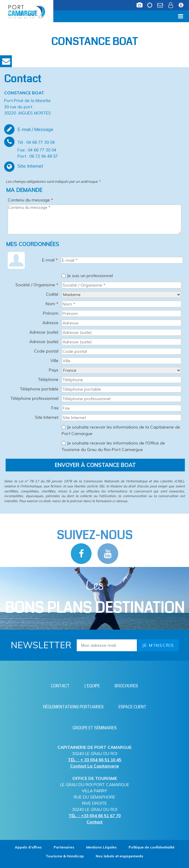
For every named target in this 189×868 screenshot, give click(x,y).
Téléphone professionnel (34, 398)
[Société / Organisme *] (121, 285)
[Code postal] (121, 351)
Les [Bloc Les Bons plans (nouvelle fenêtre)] (95, 598)
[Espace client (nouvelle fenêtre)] (171, 7)
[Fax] (121, 408)
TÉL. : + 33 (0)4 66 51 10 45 (94, 760)
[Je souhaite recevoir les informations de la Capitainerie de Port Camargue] (64, 427)
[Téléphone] (121, 380)
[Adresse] (121, 323)
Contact (6, 61)
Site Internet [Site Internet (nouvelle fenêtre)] (30, 166)
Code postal (46, 351)
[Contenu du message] (94, 219)
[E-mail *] (122, 260)
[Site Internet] (121, 418)
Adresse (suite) (44, 332)
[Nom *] (121, 304)
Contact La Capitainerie (94, 766)
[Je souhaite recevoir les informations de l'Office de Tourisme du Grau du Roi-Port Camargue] (64, 443)
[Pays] (121, 370)
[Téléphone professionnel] (121, 399)
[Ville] (121, 361)
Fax (55, 408)
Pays (54, 370)
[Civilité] (121, 295)
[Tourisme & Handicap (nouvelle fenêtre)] (65, 856)
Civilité (52, 294)
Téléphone (48, 379)
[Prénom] (121, 313)
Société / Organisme (37, 285)
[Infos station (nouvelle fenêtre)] (182, 7)
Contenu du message (30, 200)
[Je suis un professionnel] (64, 276)
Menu (14, 16)
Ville (54, 361)
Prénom (51, 313)
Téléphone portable (39, 389)
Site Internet (47, 417)
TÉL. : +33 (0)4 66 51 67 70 (94, 816)
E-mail (50, 260)
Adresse (50, 323)
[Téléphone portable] (121, 389)
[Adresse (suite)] (121, 332)
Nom (52, 304)
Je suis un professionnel (90, 276)
